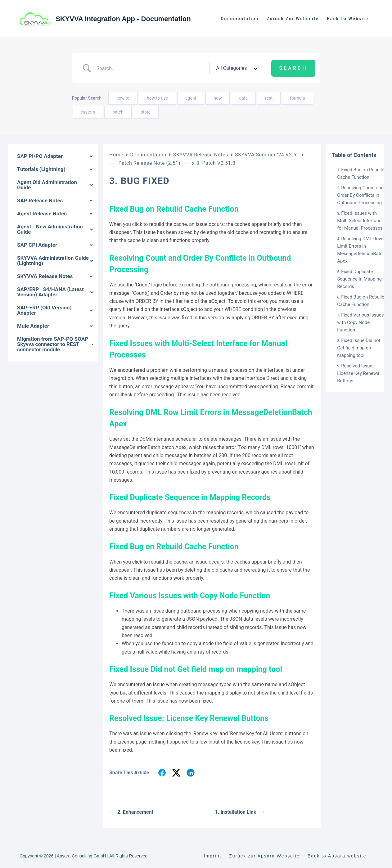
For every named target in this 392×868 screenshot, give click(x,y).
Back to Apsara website (337, 856)
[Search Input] (151, 68)
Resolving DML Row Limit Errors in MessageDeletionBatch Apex (361, 250)
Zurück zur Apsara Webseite (264, 856)
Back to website (348, 19)
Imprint (213, 856)
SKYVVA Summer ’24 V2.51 (267, 155)
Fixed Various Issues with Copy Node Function (360, 322)
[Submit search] (293, 68)
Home (116, 155)
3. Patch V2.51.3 (216, 163)
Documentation (240, 19)
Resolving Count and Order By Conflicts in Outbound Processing (360, 195)
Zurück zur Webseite (293, 19)
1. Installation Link (240, 812)
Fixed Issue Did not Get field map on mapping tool (359, 348)
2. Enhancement (131, 812)
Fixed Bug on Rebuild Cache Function (361, 173)
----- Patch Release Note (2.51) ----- (149, 163)
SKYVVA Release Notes (201, 155)
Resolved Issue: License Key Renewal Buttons (359, 373)
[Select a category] (236, 68)
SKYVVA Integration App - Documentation (123, 19)
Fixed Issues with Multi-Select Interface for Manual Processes (360, 221)
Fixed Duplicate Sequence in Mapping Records (359, 279)
